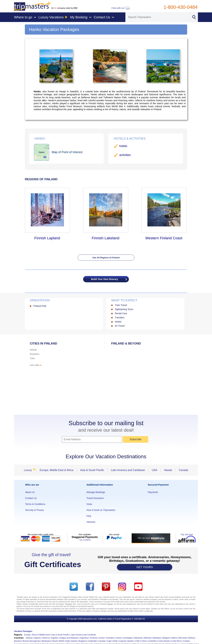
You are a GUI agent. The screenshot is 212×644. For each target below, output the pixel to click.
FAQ (89, 516)
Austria (118, 638)
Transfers (120, 318)
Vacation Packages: (23, 631)
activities (125, 155)
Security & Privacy (35, 510)
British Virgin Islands (68, 641)
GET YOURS (145, 567)
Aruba (102, 638)
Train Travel (121, 305)
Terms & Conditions (35, 504)
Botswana (46, 641)
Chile (137, 641)
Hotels (118, 322)
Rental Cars (121, 313)
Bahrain (147, 638)
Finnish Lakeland (106, 238)
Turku (32, 358)
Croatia (186, 641)
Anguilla (54, 638)
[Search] (157, 17)
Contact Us (31, 498)
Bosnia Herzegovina (31, 641)
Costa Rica (176, 641)
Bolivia (191, 638)
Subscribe (136, 439)
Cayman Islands (126, 641)
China (144, 641)
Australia (110, 638)
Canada (184, 470)
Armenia (93, 638)
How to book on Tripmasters (101, 510)
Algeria (37, 638)
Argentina (84, 638)
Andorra (45, 638)
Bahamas (138, 638)
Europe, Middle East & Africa (56, 470)
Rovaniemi (35, 354)
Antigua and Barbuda (69, 638)
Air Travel (120, 326)
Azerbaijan (128, 638)
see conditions (85, 540)
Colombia (152, 641)
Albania (29, 638)
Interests (91, 522)
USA (155, 470)
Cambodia (92, 641)
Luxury (29, 470)
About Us (30, 492)
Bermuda (183, 638)
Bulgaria (82, 641)
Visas (89, 504)
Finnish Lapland (47, 238)
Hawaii (168, 470)
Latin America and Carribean (83, 635)
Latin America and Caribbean (128, 470)
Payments (153, 492)
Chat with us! (121, 8)
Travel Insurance (95, 498)
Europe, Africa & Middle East (37, 635)
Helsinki (33, 350)
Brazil (55, 641)
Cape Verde (112, 641)
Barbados (157, 638)
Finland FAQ (40, 306)
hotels (123, 146)
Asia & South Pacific (92, 470)
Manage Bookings (96, 492)
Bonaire (17, 641)
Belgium (166, 638)
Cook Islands (164, 641)
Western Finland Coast (164, 238)
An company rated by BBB (64, 8)
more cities (36, 365)
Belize (174, 638)
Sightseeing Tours (124, 309)
